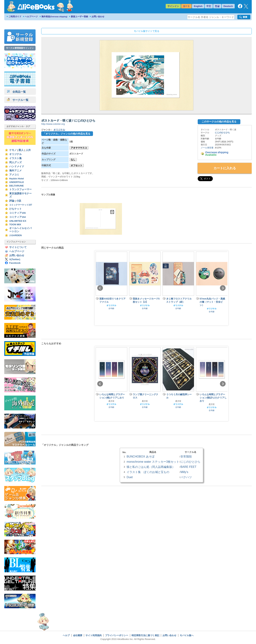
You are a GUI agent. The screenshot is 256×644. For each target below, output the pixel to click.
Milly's (184, 472)
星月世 (111, 401)
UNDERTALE (17, 182)
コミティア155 (18, 213)
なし (73, 160)
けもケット (15, 209)
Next (223, 288)
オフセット (77, 165)
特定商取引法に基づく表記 (145, 635)
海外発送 (54, 17)
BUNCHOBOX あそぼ (140, 456)
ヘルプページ (31, 17)
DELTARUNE (17, 186)
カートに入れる (225, 168)
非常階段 (186, 456)
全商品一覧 (16, 92)
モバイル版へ (187, 635)
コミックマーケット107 (21, 205)
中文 (209, 6)
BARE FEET (188, 467)
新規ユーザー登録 (79, 17)
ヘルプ (66, 635)
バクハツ (186, 477)
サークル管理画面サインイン (20, 48)
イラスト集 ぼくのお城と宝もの (148, 472)
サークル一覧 (18, 100)
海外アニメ (15, 171)
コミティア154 (18, 217)
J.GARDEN (15, 235)
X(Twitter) (15, 259)
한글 (217, 6)
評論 (12, 201)
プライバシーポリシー (117, 635)
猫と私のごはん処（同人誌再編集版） (151, 467)
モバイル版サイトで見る (147, 31)
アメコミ (14, 175)
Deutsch (228, 6)
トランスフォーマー (20, 189)
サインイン (173, 6)
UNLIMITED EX (18, 221)
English (198, 6)
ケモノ (13, 150)
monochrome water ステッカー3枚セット (153, 462)
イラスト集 (15, 158)
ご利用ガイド (15, 17)
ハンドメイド (17, 166)
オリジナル (15, 154)
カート (186, 6)
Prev (100, 288)
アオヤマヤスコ (79, 148)
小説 (19, 201)
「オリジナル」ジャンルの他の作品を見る (67, 134)
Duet (130, 477)
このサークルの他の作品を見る (219, 122)
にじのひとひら (222, 133)
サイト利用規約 (94, 635)
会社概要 (78, 635)
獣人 (21, 150)
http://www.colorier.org (53, 124)
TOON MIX (15, 224)
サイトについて (18, 247)
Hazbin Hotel (17, 179)
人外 (28, 150)
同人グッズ (15, 162)
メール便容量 (207, 148)
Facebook (15, 263)
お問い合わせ (98, 17)
